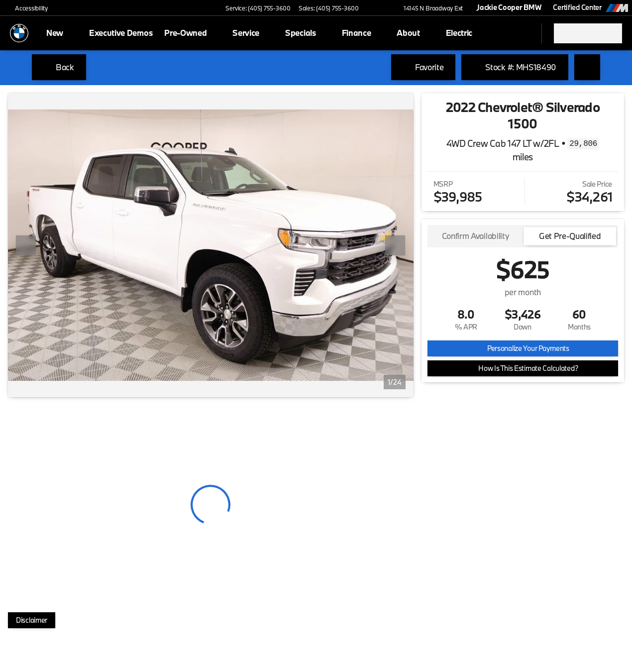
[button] (381, 8)
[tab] (476, 236)
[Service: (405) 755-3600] (258, 8)
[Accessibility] (27, 8)
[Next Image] (395, 245)
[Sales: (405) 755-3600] (329, 8)
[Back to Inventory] (59, 67)
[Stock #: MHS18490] (515, 67)
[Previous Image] (26, 245)
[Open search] (522, 33)
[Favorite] (423, 67)
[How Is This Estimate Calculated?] (523, 368)
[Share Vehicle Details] (587, 67)
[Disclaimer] (32, 620)
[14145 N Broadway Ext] (429, 8)
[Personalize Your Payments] (523, 348)
